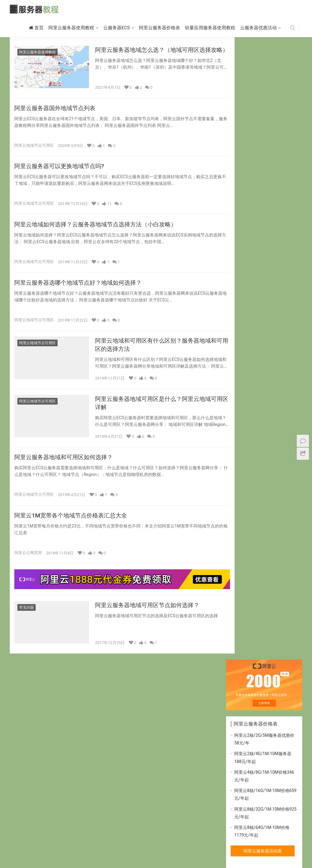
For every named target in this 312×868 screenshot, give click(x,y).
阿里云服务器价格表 (160, 28)
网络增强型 (204, 847)
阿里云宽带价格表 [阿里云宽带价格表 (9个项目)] (249, 724)
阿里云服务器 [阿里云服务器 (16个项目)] (246, 733)
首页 (36, 28)
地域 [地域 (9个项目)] (267, 641)
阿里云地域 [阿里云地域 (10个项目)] (280, 706)
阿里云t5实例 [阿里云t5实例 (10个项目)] (245, 696)
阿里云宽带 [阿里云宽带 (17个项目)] (244, 715)
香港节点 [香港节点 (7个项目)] (282, 817)
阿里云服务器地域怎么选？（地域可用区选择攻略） (153, 55)
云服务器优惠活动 (258, 28)
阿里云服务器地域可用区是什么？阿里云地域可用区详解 (153, 409)
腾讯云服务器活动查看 (263, 588)
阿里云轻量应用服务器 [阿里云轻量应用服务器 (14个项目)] (253, 808)
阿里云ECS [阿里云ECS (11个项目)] (243, 678)
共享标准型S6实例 (41, 847)
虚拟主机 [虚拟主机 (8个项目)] (242, 659)
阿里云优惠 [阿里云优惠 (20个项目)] (276, 696)
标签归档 (229, 847)
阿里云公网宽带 (28, 560)
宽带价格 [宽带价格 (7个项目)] (242, 650)
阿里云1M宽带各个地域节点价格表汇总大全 (74, 522)
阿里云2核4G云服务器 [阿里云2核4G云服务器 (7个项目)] (253, 668)
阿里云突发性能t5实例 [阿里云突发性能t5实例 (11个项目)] (253, 771)
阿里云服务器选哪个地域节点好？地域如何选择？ (81, 286)
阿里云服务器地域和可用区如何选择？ (66, 463)
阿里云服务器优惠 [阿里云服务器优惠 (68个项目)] (249, 752)
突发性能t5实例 (79, 847)
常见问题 (27, 614)
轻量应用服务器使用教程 (210, 28)
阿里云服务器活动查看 (263, 218)
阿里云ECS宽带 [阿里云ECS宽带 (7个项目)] (275, 678)
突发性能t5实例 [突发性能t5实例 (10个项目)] (272, 650)
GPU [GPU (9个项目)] (254, 632)
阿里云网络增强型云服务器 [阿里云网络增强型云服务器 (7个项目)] (257, 789)
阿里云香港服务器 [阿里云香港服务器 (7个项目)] (249, 817)
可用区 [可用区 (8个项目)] (274, 632)
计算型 (106, 847)
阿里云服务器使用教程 (71, 28)
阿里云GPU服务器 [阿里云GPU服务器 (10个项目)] (249, 687)
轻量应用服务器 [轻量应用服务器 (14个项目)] (272, 659)
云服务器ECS (117, 28)
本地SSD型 (178, 847)
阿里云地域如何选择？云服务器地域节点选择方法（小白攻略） (100, 227)
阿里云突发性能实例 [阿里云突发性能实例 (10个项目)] (251, 780)
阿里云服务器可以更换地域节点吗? (62, 168)
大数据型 (126, 847)
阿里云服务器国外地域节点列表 (57, 110)
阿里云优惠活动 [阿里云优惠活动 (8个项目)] (247, 706)
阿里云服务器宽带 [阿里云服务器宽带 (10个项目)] (249, 761)
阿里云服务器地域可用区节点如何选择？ (150, 612)
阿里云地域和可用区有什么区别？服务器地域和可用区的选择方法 (153, 349)
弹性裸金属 (151, 847)
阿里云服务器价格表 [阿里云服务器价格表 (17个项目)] (251, 743)
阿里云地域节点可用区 (34, 147)
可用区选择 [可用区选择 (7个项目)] (244, 641)
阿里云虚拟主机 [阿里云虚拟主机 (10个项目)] (247, 798)
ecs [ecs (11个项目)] (238, 632)
